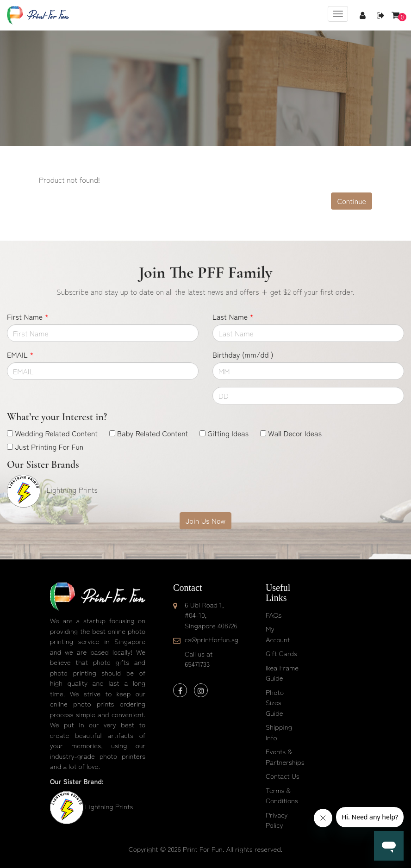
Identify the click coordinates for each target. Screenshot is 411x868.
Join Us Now (205, 521)
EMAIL (20, 354)
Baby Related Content (153, 433)
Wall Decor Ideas (295, 433)
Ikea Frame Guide (282, 673)
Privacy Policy (277, 820)
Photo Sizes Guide (275, 702)
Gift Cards (281, 653)
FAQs (274, 615)
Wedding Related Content (56, 433)
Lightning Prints (109, 806)
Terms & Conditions (282, 795)
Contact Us (283, 776)
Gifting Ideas (228, 433)
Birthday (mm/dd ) (243, 354)
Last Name (233, 316)
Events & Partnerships (285, 756)
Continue (352, 201)
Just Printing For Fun (49, 446)
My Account (278, 634)
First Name (28, 316)
